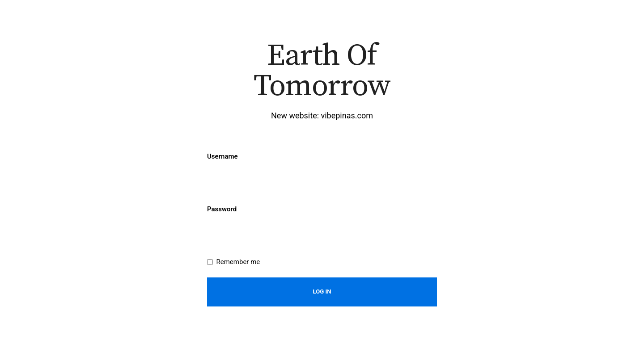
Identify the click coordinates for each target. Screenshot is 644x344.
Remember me (238, 262)
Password (222, 209)
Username (222, 156)
